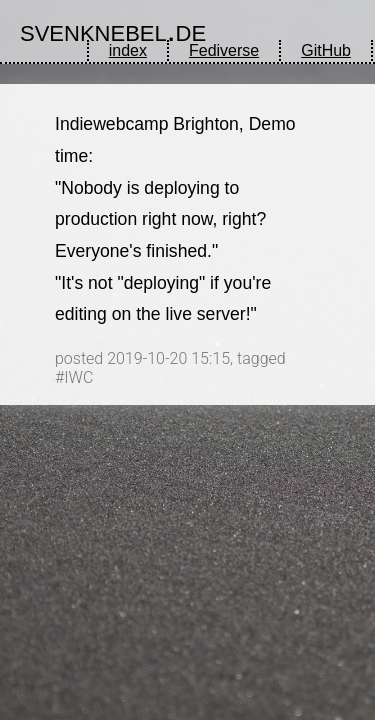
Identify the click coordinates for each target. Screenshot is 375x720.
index (128, 50)
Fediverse (224, 50)
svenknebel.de (113, 30)
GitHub (326, 50)
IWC (78, 377)
